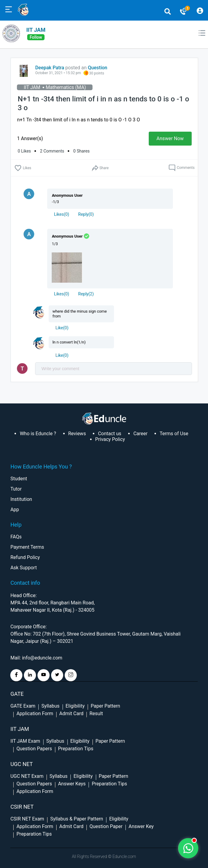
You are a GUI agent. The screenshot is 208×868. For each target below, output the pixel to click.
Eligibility (75, 706)
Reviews (77, 434)
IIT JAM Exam (25, 741)
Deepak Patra (50, 68)
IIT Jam (20, 729)
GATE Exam (23, 706)
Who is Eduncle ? (38, 434)
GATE (17, 694)
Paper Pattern (106, 706)
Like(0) (62, 328)
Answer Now (170, 138)
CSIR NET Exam (27, 819)
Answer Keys (72, 784)
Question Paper (106, 826)
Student (19, 479)
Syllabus (50, 706)
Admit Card (71, 713)
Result (96, 713)
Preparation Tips (76, 749)
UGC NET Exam (27, 776)
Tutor (16, 489)
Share (100, 168)
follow (36, 37)
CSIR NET (22, 807)
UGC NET (21, 764)
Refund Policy (25, 557)
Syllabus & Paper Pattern (77, 819)
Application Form (35, 713)
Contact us (110, 434)
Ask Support (23, 568)
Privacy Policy (110, 439)
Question (98, 68)
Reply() (86, 214)
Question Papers (34, 749)
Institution (21, 499)
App (15, 510)
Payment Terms (27, 547)
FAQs (16, 537)
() (61, 214)
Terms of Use (174, 434)
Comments (182, 168)
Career (140, 434)
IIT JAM (36, 30)
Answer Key (141, 826)
